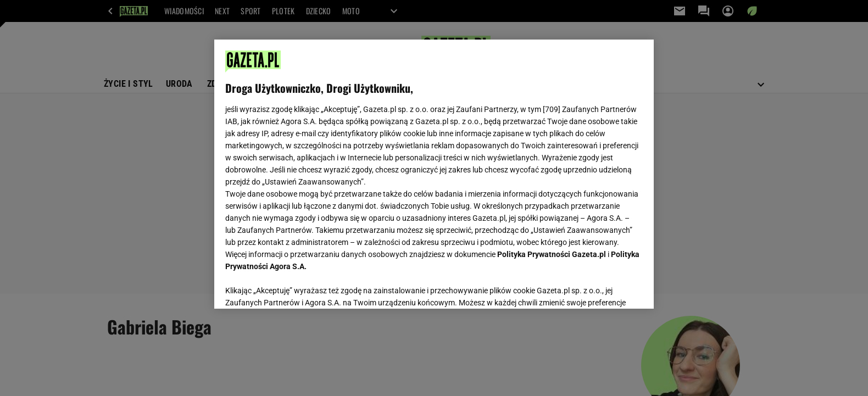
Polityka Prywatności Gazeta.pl (552, 254)
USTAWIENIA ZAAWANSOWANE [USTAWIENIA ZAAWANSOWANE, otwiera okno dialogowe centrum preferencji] (297, 287)
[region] (434, 174)
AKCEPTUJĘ (606, 287)
